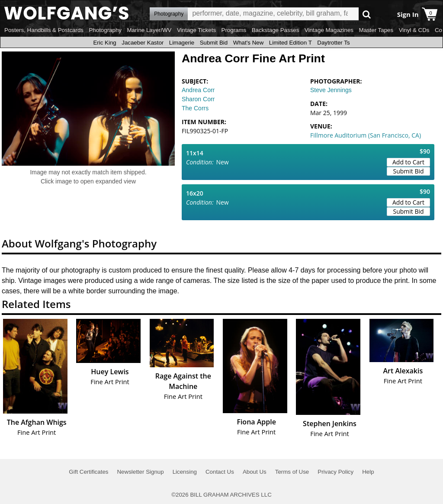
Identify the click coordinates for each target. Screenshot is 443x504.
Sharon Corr (198, 99)
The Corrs (195, 108)
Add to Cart (408, 162)
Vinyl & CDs (414, 30)
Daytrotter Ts (333, 43)
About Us (255, 472)
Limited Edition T (291, 43)
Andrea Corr (198, 90)
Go (367, 14)
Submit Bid (214, 43)
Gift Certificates (88, 472)
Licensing (185, 472)
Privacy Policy (335, 472)
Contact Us (220, 472)
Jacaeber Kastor (143, 43)
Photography (105, 30)
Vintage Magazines (329, 30)
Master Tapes (376, 30)
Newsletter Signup (140, 472)
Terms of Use (292, 472)
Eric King (104, 43)
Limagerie (182, 43)
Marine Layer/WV (149, 30)
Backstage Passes (276, 30)
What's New (249, 43)
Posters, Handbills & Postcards (44, 30)
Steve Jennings (331, 90)
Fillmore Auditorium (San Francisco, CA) (366, 135)
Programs (234, 30)
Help (368, 472)
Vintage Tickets (196, 30)
